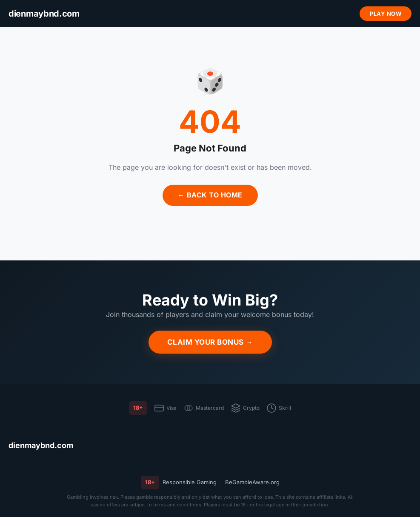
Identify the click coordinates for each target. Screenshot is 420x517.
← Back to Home (210, 195)
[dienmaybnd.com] (44, 14)
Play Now (386, 14)
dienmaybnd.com (41, 445)
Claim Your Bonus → (210, 342)
